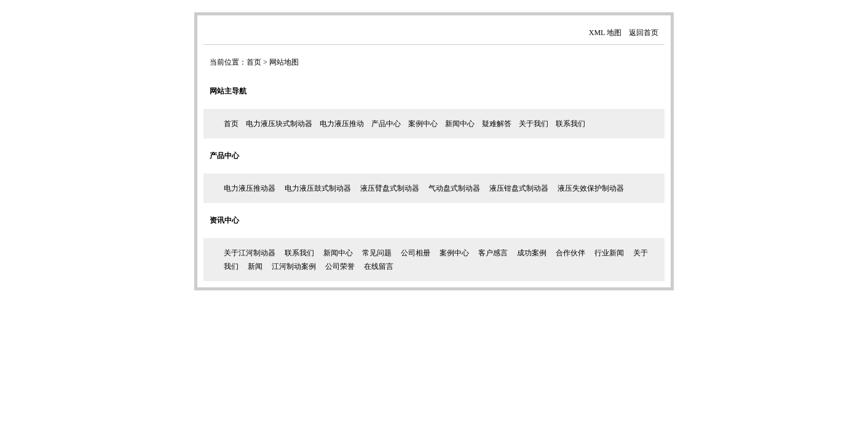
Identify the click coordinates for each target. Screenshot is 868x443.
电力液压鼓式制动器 (318, 188)
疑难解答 (497, 124)
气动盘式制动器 (454, 188)
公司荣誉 (340, 266)
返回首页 (644, 33)
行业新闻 (609, 253)
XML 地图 (605, 33)
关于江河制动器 (250, 253)
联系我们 (570, 124)
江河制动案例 (294, 266)
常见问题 (377, 253)
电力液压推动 (342, 124)
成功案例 (532, 253)
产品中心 (386, 124)
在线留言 (379, 266)
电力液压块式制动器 (279, 124)
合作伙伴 (570, 253)
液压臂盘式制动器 (390, 188)
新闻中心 (460, 124)
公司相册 (416, 253)
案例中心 (423, 124)
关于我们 (534, 124)
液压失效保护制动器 (591, 188)
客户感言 (493, 253)
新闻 (255, 266)
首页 (254, 62)
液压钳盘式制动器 (519, 188)
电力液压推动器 (250, 188)
